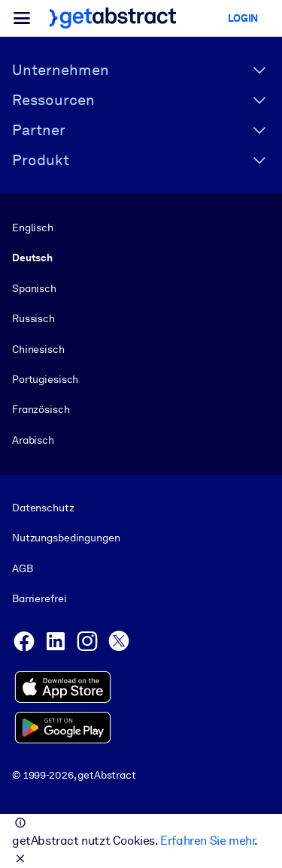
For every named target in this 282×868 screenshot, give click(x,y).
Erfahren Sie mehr (207, 841)
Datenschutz (43, 508)
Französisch (41, 409)
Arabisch (33, 440)
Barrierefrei (39, 598)
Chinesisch (38, 349)
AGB (23, 568)
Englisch (33, 228)
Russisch (33, 318)
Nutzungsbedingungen (66, 538)
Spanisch (34, 288)
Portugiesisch (45, 379)
